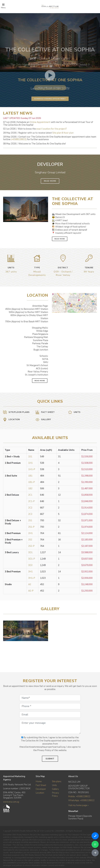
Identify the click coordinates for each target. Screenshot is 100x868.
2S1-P (31, 527)
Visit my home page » (78, 805)
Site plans (57, 781)
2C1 (30, 495)
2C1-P (31, 501)
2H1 (30, 533)
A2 (30, 584)
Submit (50, 759)
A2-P (31, 591)
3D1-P (32, 559)
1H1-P (32, 469)
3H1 (30, 572)
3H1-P (32, 578)
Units (54, 785)
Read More (50, 181)
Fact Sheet (41, 785)
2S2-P (31, 546)
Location (40, 793)
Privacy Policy (55, 794)
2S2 (30, 540)
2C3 (30, 514)
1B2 (30, 489)
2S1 (30, 520)
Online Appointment (40, 122)
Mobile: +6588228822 (79, 796)
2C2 (30, 508)
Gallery (55, 789)
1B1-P (32, 482)
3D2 (30, 565)
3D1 (30, 552)
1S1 (30, 457)
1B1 (30, 476)
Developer (41, 789)
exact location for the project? (52, 129)
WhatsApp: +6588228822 (81, 800)
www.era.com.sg (11, 802)
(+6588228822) (19, 139)
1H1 (30, 463)
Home (39, 781)
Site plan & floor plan (63, 133)
